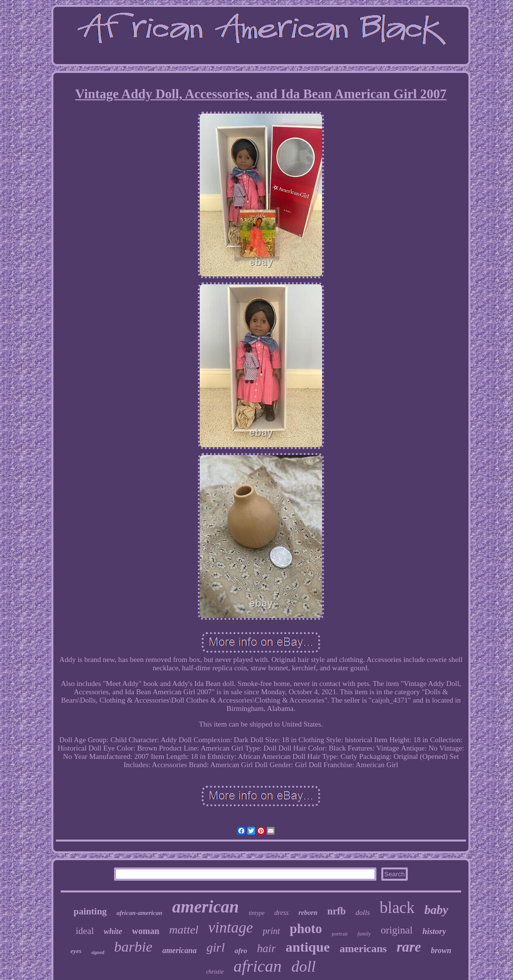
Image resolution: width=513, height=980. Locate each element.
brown (441, 950)
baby (436, 910)
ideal (85, 931)
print (271, 931)
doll (303, 966)
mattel (184, 930)
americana (179, 950)
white (113, 931)
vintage (231, 927)
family (364, 934)
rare (409, 947)
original (397, 930)
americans (363, 948)
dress (282, 913)
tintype (257, 913)
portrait (340, 934)
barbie (133, 946)
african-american (140, 913)
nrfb (337, 911)
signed (98, 952)
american (206, 907)
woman (146, 931)
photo (306, 929)
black (397, 908)
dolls (362, 912)
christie (215, 972)
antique (307, 947)
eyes (76, 951)
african (257, 966)
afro (241, 951)
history (434, 931)
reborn (308, 913)
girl (216, 947)
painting (90, 911)
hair (266, 948)
